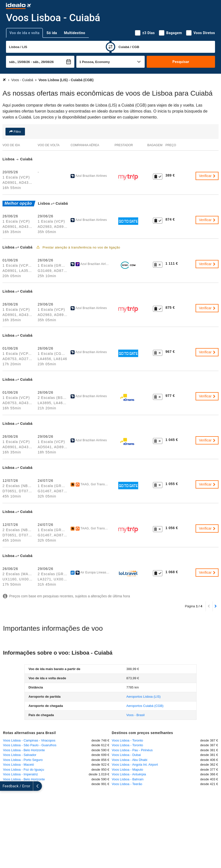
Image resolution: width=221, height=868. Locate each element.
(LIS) (144, 697)
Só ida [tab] (52, 33)
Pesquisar (181, 62)
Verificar (208, 176)
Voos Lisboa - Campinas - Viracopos (29, 740)
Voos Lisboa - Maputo (127, 770)
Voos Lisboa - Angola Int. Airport (135, 765)
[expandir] (4, 786)
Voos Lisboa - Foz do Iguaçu (24, 770)
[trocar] (110, 47)
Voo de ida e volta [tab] (24, 33)
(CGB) (145, 706)
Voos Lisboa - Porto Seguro (23, 760)
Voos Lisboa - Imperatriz (20, 774)
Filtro (17, 132)
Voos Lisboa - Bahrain (128, 779)
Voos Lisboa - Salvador (20, 755)
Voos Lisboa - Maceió (18, 765)
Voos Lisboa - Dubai (126, 755)
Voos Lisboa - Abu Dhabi (129, 760)
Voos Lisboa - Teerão (127, 784)
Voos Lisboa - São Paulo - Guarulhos (30, 745)
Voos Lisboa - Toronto (127, 740)
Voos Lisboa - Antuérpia (129, 774)
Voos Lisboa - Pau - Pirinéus (132, 750)
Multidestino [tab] (75, 33)
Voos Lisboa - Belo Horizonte (24, 750)
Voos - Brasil (136, 715)
